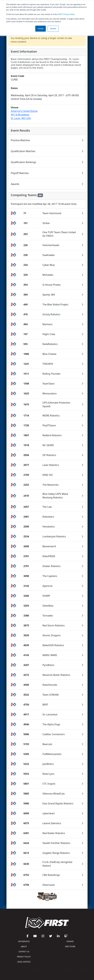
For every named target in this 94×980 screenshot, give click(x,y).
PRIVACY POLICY (24, 957)
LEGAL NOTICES (24, 962)
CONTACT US (24, 952)
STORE (70, 947)
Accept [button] (41, 29)
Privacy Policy (66, 14)
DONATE (70, 941)
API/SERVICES (24, 941)
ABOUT (24, 947)
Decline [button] (53, 29)
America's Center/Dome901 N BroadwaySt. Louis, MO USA (24, 115)
